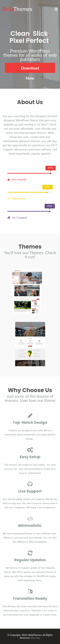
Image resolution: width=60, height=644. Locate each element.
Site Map (35, 638)
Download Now (30, 69)
